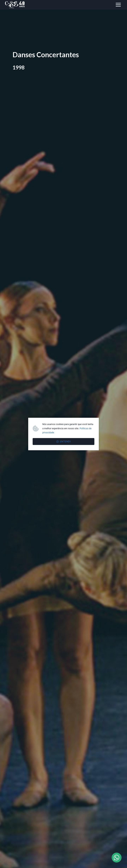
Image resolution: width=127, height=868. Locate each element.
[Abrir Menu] (118, 5)
